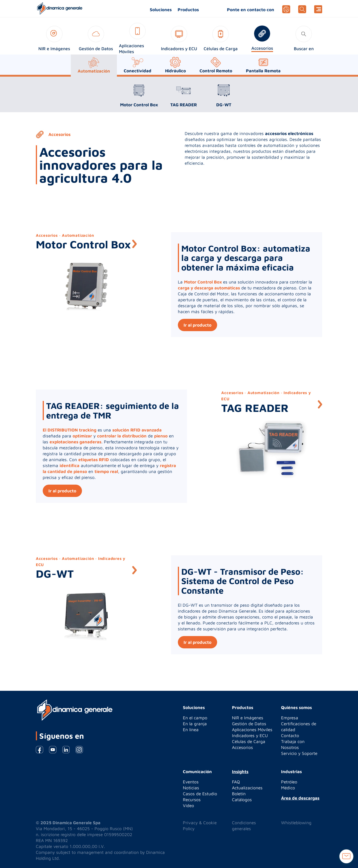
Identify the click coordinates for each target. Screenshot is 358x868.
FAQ (236, 782)
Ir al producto (197, 325)
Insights (240, 772)
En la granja (195, 724)
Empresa (290, 718)
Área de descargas (300, 798)
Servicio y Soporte (299, 753)
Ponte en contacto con (251, 10)
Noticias (191, 788)
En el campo (195, 718)
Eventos (191, 782)
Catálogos (242, 800)
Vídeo (188, 806)
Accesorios (242, 747)
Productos (188, 10)
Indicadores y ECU (250, 735)
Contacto (290, 735)
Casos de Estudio (200, 794)
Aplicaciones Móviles (252, 730)
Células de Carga (249, 741)
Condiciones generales (244, 826)
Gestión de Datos (249, 724)
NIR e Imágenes (248, 718)
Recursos (192, 800)
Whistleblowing (296, 823)
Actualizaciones (247, 788)
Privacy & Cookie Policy (200, 826)
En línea (191, 730)
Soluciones (161, 10)
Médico (288, 788)
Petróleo (289, 782)
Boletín (239, 794)
